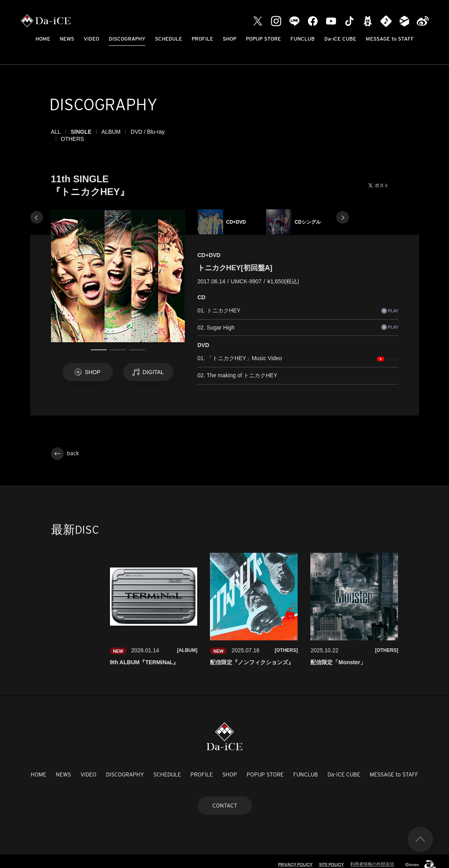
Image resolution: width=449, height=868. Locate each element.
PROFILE (202, 39)
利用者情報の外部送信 (372, 857)
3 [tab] (137, 343)
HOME (43, 39)
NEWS (67, 39)
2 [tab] (118, 343)
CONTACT (225, 798)
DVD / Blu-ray (148, 132)
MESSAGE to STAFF (390, 39)
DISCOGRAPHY (127, 39)
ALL (56, 132)
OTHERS (186, 132)
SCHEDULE (169, 39)
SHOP (229, 39)
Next (343, 210)
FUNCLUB (303, 39)
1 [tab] (99, 343)
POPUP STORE (263, 39)
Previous (37, 210)
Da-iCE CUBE (340, 39)
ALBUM (111, 132)
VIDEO (91, 39)
